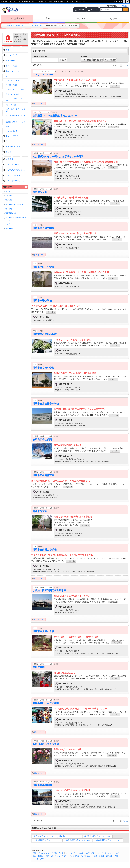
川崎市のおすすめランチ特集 (16, 170)
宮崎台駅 (9, 200)
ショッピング (10, 55)
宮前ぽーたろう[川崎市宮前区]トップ (16, 26)
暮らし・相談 (10, 66)
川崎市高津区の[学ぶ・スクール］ (47, 840)
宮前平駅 (9, 196)
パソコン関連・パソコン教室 (79, 856)
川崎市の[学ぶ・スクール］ (70, 836)
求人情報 (8, 159)
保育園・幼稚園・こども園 (102, 856)
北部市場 (9, 209)
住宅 (6, 141)
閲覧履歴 (81, 10)
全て (8, 76)
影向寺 (8, 224)
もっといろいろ (39, 859)
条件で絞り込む (40, 51)
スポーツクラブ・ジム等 (75, 853)
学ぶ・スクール (11, 71)
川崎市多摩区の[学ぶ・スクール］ (78, 840)
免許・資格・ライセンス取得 (56, 856)
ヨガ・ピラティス (93, 853)
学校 (116, 856)
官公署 (7, 152)
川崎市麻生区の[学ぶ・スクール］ (108, 840)
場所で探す (8, 187)
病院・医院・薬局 (12, 146)
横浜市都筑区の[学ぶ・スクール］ (98, 836)
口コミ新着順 (98, 60)
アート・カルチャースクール (112, 853)
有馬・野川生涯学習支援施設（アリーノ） (16, 219)
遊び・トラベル (11, 136)
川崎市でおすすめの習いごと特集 (16, 175)
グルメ (7, 50)
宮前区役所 (9, 229)
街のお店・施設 (17, 18)
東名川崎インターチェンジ (15, 204)
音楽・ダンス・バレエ (41, 853)
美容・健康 (9, 61)
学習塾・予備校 (58, 853)
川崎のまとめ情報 (12, 165)
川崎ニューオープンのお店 (16, 181)
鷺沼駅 (8, 191)
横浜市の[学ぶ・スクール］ (44, 836)
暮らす (49, 18)
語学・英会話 (38, 856)
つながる (113, 18)
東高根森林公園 (11, 213)
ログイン (94, 10)
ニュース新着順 (110, 60)
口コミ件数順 (86, 60)
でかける (81, 18)
